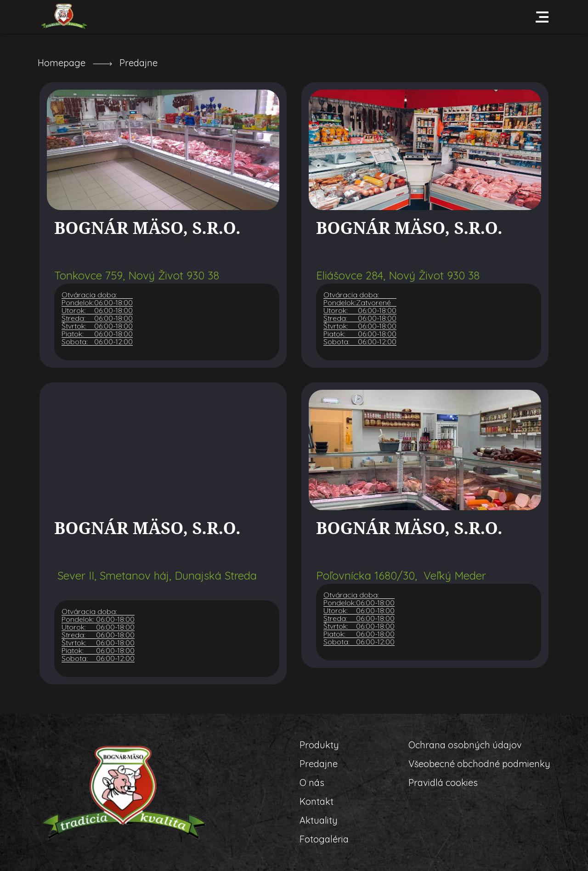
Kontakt (317, 801)
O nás (312, 783)
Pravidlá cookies (443, 783)
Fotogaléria (324, 839)
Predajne (139, 63)
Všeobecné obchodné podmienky (479, 764)
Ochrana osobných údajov (465, 745)
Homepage (62, 63)
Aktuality (319, 820)
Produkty (319, 745)
